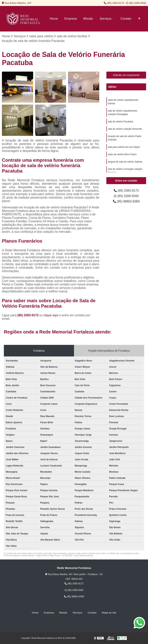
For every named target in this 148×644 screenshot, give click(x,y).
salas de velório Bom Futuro (122, 154)
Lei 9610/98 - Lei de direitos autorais (77, 556)
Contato (126, 19)
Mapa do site (109, 613)
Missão (88, 19)
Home (54, 19)
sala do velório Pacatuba (120, 122)
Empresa (71, 19)
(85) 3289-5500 (136, 3)
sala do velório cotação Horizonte (125, 129)
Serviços (106, 19)
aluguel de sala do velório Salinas (125, 162)
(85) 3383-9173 (114, 3)
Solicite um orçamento (126, 75)
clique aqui (51, 315)
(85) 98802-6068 (126, 201)
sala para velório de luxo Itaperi (124, 147)
